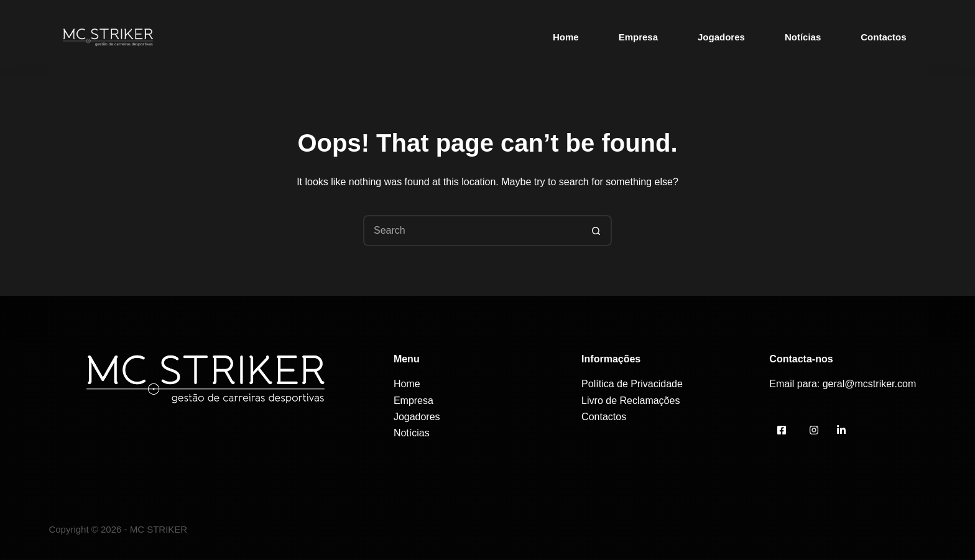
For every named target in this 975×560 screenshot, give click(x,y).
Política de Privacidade (632, 384)
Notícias (803, 37)
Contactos (883, 37)
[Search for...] (472, 231)
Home (566, 37)
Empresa (638, 37)
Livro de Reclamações (631, 401)
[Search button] (596, 231)
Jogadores (721, 37)
